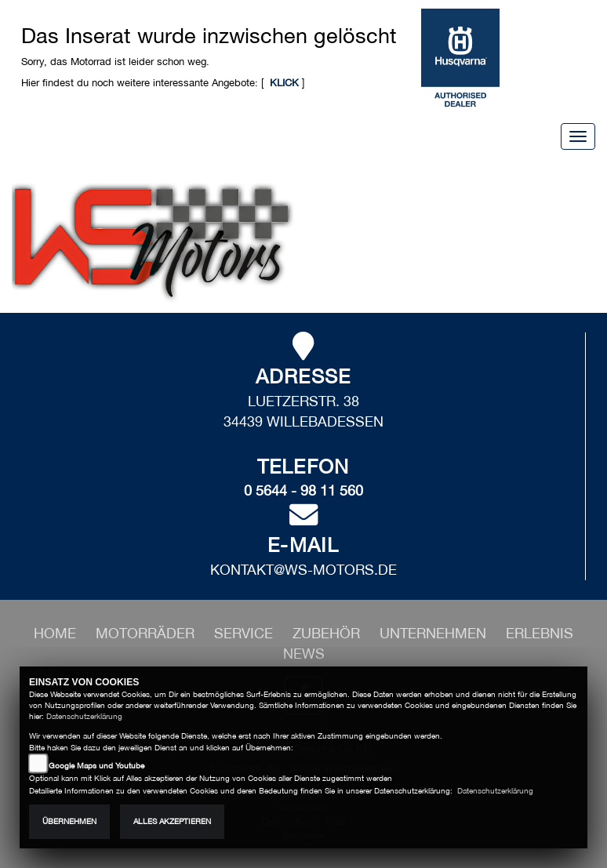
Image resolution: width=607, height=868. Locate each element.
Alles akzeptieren (172, 821)
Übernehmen (69, 821)
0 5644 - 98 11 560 (303, 490)
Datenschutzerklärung (84, 716)
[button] (147, 633)
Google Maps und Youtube (96, 766)
